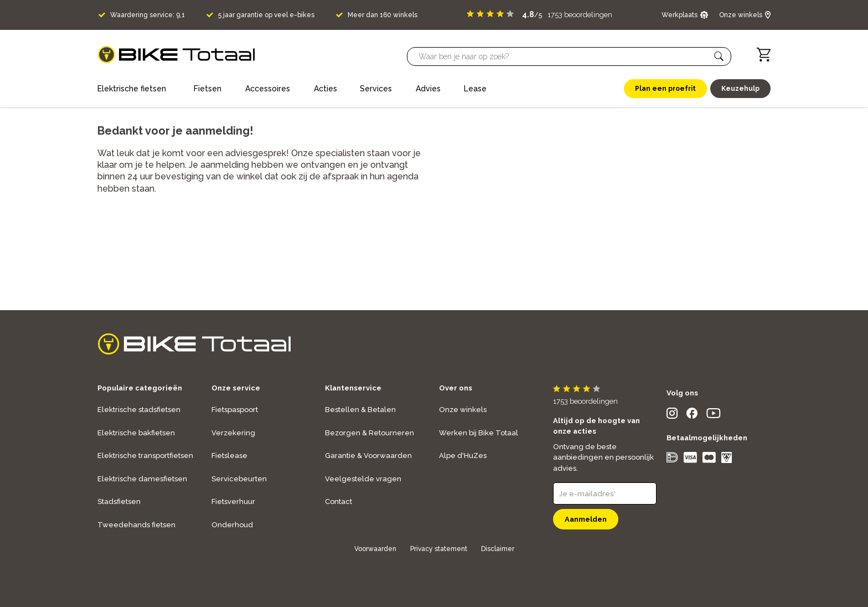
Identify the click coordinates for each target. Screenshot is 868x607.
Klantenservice (353, 388)
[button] (719, 56)
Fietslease (229, 456)
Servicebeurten (239, 479)
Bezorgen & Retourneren (370, 433)
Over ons (456, 388)
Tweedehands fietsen (136, 525)
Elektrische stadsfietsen (139, 410)
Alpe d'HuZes (463, 456)
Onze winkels (463, 410)
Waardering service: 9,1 (148, 15)
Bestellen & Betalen (360, 410)
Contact (339, 501)
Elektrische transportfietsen (145, 456)
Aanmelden (586, 519)
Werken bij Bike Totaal (479, 433)
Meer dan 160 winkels (383, 15)
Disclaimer (498, 549)
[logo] (176, 55)
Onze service (236, 388)
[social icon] (672, 416)
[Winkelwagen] (764, 55)
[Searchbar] (564, 56)
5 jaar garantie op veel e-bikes (266, 15)
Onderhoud (232, 525)
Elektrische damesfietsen (142, 479)
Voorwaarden (375, 549)
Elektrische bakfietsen (136, 433)
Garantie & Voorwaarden (368, 456)
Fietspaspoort (235, 410)
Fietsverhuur (233, 501)
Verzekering (233, 433)
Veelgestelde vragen (363, 479)
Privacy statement (439, 549)
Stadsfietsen (119, 501)
